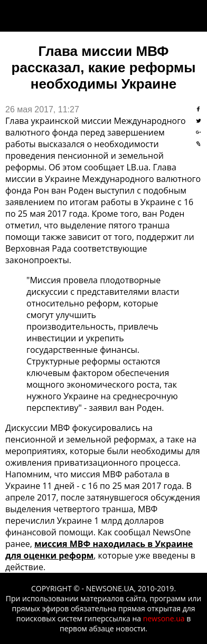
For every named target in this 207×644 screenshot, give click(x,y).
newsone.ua (164, 618)
